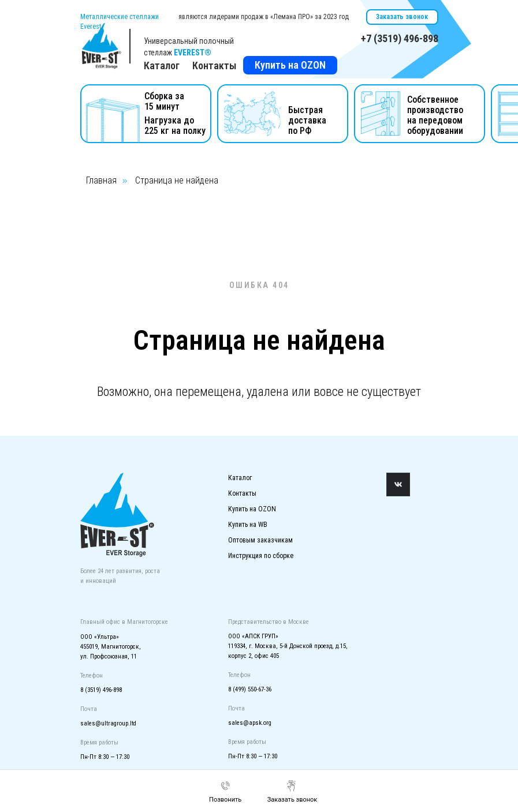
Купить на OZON (290, 65)
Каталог (240, 478)
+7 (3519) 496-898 (400, 38)
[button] (292, 792)
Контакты (215, 66)
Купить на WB (248, 525)
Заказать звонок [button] (402, 17)
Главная (101, 180)
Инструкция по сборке (261, 556)
